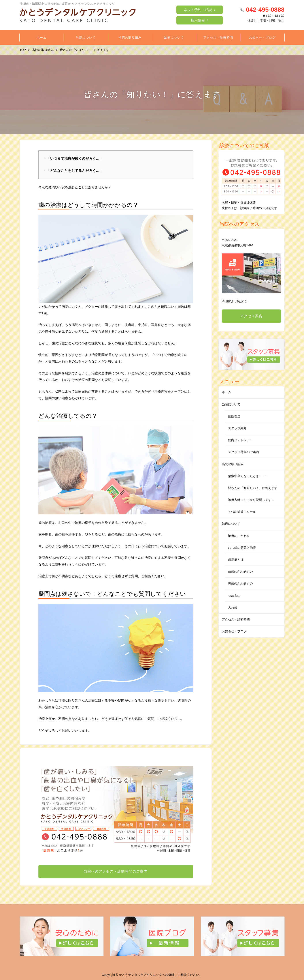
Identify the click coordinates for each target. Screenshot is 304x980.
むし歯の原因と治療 (242, 548)
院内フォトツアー (240, 440)
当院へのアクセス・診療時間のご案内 (116, 871)
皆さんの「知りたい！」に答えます (253, 488)
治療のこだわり (239, 536)
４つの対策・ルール (242, 512)
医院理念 (234, 416)
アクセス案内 (251, 316)
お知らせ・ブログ (234, 631)
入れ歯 (233, 607)
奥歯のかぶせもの (240, 583)
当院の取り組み (233, 464)
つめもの (234, 596)
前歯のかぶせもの (240, 572)
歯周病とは (236, 560)
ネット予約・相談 (198, 10)
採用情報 (198, 20)
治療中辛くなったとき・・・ (248, 476)
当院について (231, 404)
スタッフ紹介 (237, 428)
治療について (231, 524)
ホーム (227, 392)
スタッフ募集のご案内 (244, 452)
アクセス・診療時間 (236, 619)
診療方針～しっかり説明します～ (251, 500)
